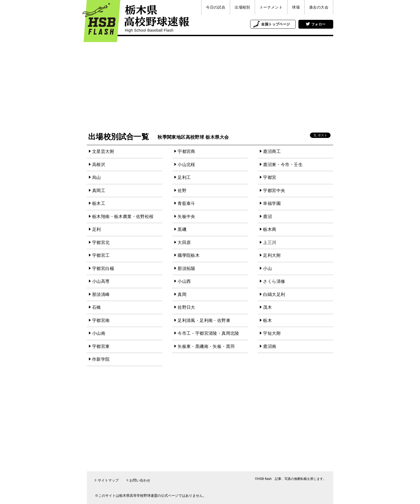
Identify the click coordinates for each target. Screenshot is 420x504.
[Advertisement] (210, 84)
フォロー (316, 24)
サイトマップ (107, 480)
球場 (296, 7)
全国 (275, 24)
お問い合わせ (139, 480)
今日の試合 (216, 7)
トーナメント (271, 7)
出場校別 (242, 7)
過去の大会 (319, 7)
